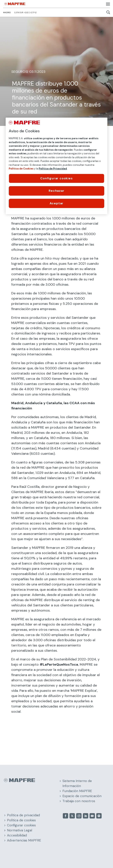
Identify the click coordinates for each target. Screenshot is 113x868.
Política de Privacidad (53, 169)
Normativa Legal (20, 830)
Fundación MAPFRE (77, 791)
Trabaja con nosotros (79, 801)
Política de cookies (21, 820)
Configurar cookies (21, 825)
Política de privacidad (23, 815)
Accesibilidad (17, 835)
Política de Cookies (21, 169)
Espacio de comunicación (82, 796)
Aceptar (57, 203)
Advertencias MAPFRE (24, 840)
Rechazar (56, 191)
